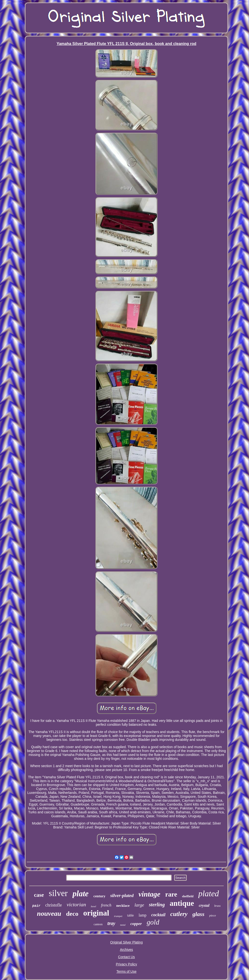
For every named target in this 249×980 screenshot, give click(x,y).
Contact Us (126, 957)
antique (182, 903)
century (99, 896)
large (139, 905)
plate (80, 894)
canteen (98, 924)
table (130, 915)
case (39, 895)
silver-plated (122, 895)
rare (171, 894)
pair (36, 906)
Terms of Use (126, 971)
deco (72, 914)
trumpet (118, 916)
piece (213, 915)
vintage (149, 894)
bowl (93, 906)
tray (111, 923)
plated (209, 894)
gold (153, 922)
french (106, 905)
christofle (53, 905)
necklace (123, 906)
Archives (126, 950)
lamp (142, 915)
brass (217, 906)
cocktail (158, 915)
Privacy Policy (126, 964)
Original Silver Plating (126, 942)
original (96, 913)
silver (58, 893)
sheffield (188, 896)
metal (123, 925)
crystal (204, 905)
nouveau (49, 913)
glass (198, 914)
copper (136, 924)
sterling (157, 905)
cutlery (179, 914)
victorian (76, 904)
